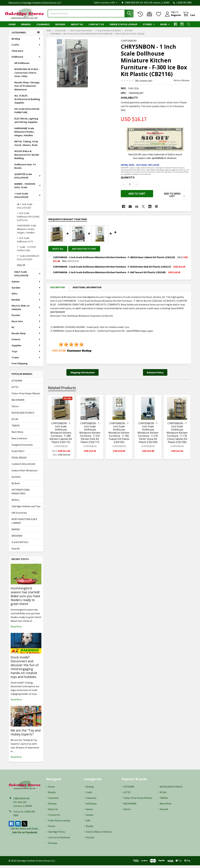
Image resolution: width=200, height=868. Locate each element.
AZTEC (15, 390)
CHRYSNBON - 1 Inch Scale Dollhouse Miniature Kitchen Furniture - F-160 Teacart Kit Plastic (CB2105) (119, 433)
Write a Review (182, 83)
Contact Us (96, 27)
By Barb (16, 486)
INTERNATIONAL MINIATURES (21, 494)
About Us (77, 27)
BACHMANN (18, 403)
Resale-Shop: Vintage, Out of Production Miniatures (27, 89)
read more (16, 629)
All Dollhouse (22, 66)
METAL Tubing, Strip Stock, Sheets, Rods (26, 146)
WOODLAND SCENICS (23, 415)
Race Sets (26, 324)
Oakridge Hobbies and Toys (26, 509)
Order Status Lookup (123, 27)
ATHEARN (17, 383)
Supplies (26, 348)
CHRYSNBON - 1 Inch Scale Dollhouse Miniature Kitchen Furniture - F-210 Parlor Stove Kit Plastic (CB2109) (148, 433)
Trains (26, 360)
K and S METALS (20, 545)
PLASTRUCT (18, 454)
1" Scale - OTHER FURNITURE (26, 251)
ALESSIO (16, 480)
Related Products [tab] (62, 388)
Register (172, 17)
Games (26, 284)
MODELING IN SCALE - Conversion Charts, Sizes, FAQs (27, 75)
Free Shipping (20, 366)
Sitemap (53, 846)
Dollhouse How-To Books (25, 169)
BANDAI (16, 532)
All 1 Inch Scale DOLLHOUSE (25, 209)
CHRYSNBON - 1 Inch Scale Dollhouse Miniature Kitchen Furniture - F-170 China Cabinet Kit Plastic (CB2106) (177, 433)
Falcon (15, 409)
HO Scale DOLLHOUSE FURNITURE (27, 113)
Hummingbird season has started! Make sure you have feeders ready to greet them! (25, 599)
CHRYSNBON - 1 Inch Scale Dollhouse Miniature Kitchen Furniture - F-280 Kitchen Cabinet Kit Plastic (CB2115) (61, 433)
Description (58, 288)
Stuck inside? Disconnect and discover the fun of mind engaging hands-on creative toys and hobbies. (25, 670)
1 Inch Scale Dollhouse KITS (25, 243)
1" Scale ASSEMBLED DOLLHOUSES (28, 260)
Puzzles (26, 318)
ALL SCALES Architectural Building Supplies (27, 102)
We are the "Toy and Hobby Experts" (26, 735)
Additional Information (87, 288)
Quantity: (128, 180)
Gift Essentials (19, 515)
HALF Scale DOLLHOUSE (28, 276)
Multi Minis (17, 435)
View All (21, 268)
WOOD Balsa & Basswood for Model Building (27, 157)
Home (12, 27)
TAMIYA (16, 428)
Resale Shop (26, 336)
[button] (172, 198)
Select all (58, 249)
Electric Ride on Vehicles (26, 310)
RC (26, 330)
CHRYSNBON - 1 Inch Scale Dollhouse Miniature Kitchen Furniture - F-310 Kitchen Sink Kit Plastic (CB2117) (90, 433)
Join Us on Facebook (59, 840)
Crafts (26, 47)
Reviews (60, 27)
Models (26, 302)
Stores (149, 27)
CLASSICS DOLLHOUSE (24, 467)
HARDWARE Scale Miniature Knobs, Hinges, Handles (24, 135)
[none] (72, 66)
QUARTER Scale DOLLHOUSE (28, 179)
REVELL (16, 503)
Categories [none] (19, 35)
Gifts (26, 296)
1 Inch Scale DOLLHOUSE (27, 198)
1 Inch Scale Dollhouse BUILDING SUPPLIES (28, 219)
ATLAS (15, 422)
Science (26, 342)
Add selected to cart (86, 249)
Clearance (43, 27)
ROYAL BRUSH (19, 460)
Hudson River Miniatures (25, 473)
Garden (26, 290)
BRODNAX (17, 538)
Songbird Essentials (22, 448)
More (165, 27)
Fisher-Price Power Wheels (26, 396)
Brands (26, 27)
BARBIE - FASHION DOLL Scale (28, 188)
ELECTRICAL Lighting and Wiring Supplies (26, 123)
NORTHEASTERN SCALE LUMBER (24, 524)
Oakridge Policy (56, 834)
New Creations (19, 441)
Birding (26, 41)
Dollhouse (26, 59)
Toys (26, 354)
